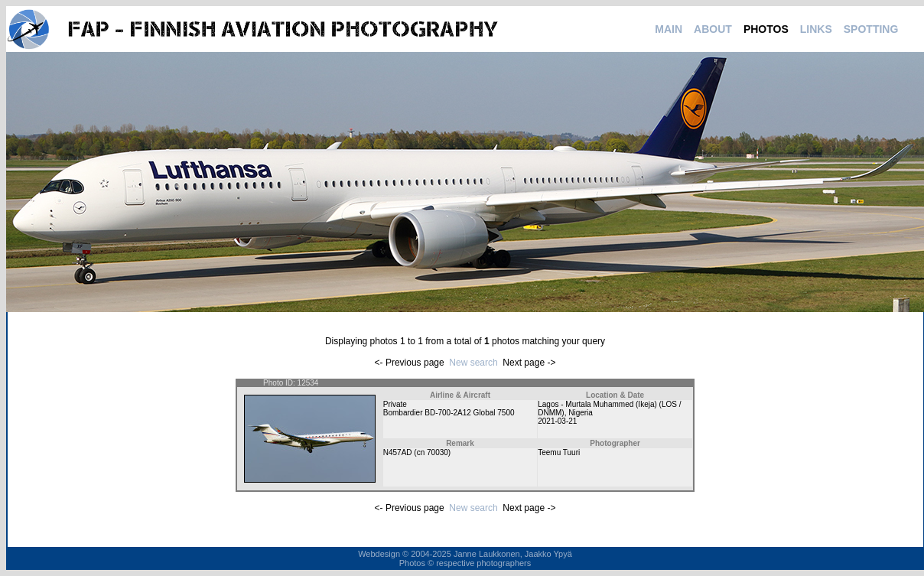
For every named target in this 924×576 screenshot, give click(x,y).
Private (395, 404)
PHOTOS (766, 29)
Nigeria (581, 413)
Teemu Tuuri (559, 452)
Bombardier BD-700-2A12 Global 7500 (449, 413)
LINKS (816, 29)
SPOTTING (871, 29)
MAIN (669, 29)
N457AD (398, 452)
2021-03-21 (557, 421)
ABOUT (713, 29)
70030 (438, 452)
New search (473, 363)
